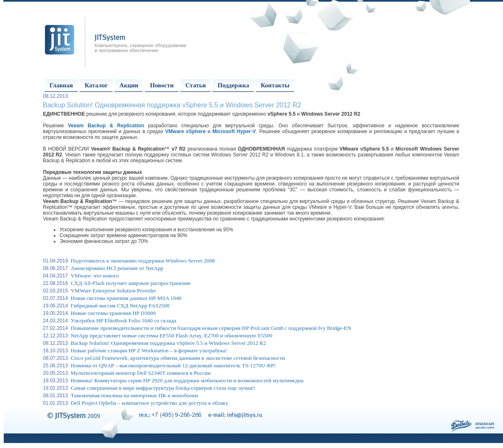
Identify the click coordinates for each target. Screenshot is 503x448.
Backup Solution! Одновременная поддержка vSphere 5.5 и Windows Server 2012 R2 (168, 343)
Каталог (96, 85)
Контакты (275, 85)
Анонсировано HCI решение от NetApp (117, 268)
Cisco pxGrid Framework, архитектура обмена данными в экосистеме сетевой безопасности (178, 358)
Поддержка (233, 85)
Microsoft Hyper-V (234, 131)
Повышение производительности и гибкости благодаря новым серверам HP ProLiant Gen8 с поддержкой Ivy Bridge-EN (211, 328)
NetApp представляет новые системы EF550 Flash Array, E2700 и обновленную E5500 (172, 335)
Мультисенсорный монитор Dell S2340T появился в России (141, 373)
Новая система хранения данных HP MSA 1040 (126, 298)
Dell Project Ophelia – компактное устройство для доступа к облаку (150, 403)
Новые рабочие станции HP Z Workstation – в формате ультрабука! (149, 350)
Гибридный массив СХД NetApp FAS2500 (120, 306)
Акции (129, 85)
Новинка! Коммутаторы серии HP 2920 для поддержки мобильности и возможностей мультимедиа (187, 380)
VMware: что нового (95, 276)
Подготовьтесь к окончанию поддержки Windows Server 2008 (143, 261)
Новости (162, 85)
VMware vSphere (186, 131)
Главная (61, 85)
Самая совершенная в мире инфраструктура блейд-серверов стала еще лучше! (163, 388)
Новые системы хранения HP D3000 (113, 313)
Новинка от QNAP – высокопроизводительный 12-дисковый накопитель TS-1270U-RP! (173, 365)
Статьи (195, 85)
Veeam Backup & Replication (106, 126)
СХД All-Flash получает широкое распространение (131, 283)
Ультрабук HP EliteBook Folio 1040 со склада (124, 321)
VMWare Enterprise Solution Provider (113, 291)
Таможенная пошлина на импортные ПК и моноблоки (134, 395)
